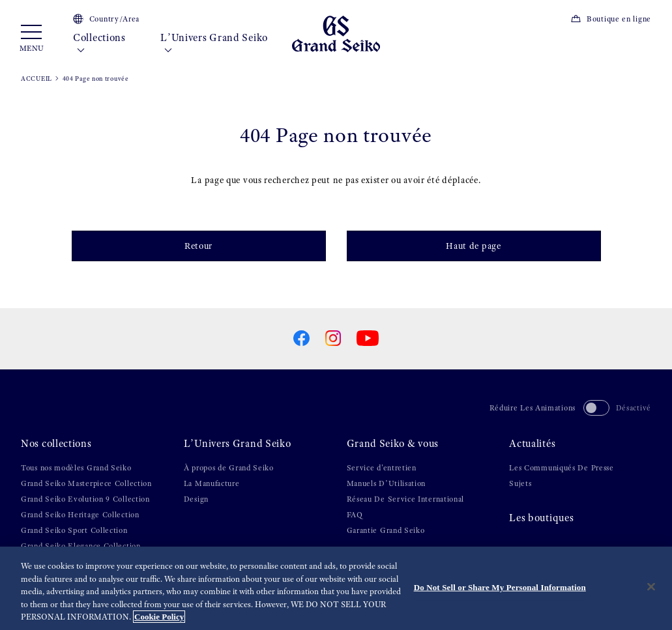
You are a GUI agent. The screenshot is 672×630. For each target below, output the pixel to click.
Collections (99, 44)
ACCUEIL (37, 79)
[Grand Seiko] (336, 33)
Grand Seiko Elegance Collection (81, 546)
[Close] (651, 587)
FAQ (355, 515)
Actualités (532, 444)
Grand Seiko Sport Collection (74, 530)
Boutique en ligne (611, 19)
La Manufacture (212, 483)
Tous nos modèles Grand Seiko (76, 468)
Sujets (520, 483)
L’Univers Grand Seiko (214, 44)
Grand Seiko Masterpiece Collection (86, 483)
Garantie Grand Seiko (386, 530)
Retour (198, 246)
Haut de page (473, 246)
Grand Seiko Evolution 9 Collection (85, 499)
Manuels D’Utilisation (387, 483)
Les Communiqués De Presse (562, 468)
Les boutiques (541, 518)
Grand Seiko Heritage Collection (80, 515)
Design (196, 499)
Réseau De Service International (406, 499)
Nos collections (56, 444)
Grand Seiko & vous (393, 444)
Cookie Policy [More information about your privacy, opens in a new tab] (159, 617)
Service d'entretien (382, 468)
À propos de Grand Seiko (229, 468)
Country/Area (106, 19)
